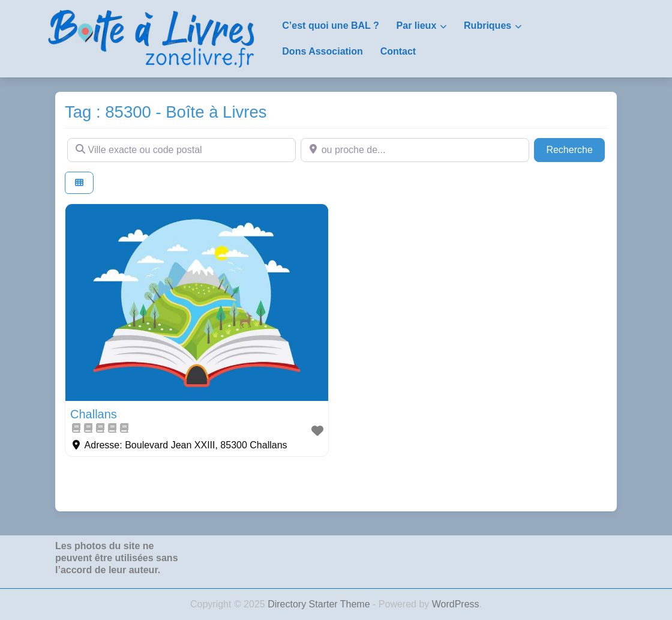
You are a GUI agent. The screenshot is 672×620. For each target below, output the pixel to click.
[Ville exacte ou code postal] (181, 150)
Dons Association (322, 51)
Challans (94, 414)
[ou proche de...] (415, 150)
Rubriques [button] (487, 26)
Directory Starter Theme (320, 604)
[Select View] (79, 183)
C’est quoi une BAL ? (330, 26)
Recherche (575, 149)
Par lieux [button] (417, 26)
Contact (398, 51)
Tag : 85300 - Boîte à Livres (166, 112)
